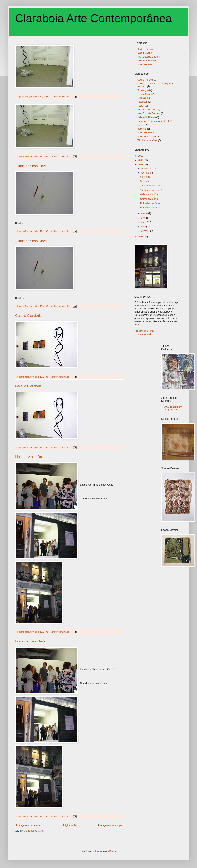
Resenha (142, 129)
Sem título (145, 177)
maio (143, 227)
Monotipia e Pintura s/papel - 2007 (155, 121)
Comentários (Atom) (34, 831)
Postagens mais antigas (110, 825)
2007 (141, 237)
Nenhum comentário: (60, 97)
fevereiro (145, 231)
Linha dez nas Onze (30, 457)
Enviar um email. (143, 334)
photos (141, 125)
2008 (141, 165)
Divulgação (143, 90)
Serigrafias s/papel (147, 137)
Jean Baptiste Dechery (149, 110)
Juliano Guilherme (147, 61)
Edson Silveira (145, 53)
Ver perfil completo (144, 331)
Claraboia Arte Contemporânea (93, 18)
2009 (141, 160)
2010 (141, 156)
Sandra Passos (145, 65)
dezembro (146, 168)
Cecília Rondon (145, 49)
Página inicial (70, 825)
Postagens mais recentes (29, 825)
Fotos (140, 106)
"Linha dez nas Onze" (32, 166)
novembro (146, 173)
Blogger (113, 851)
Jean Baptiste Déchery (149, 113)
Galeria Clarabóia (28, 316)
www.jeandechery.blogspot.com (173, 408)
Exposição (143, 98)
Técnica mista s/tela (147, 140)
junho (144, 222)
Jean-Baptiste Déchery (149, 57)
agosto (144, 213)
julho (143, 218)
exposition (142, 102)
